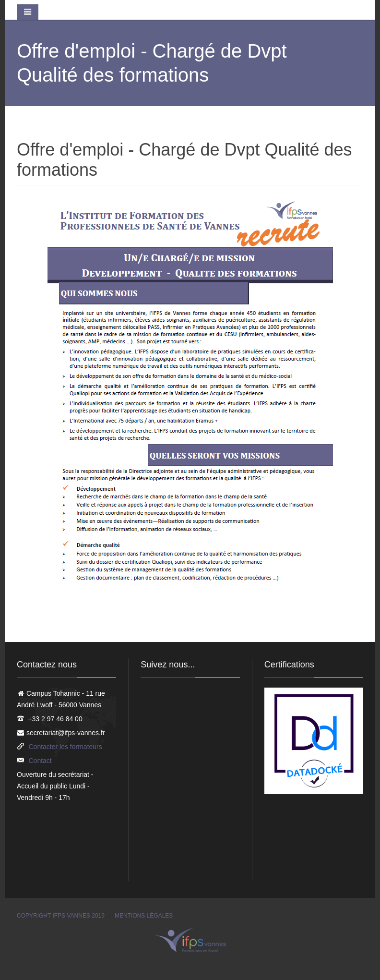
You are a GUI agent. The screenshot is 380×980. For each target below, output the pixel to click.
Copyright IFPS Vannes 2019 (61, 916)
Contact (40, 761)
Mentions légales (144, 916)
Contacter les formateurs (65, 747)
